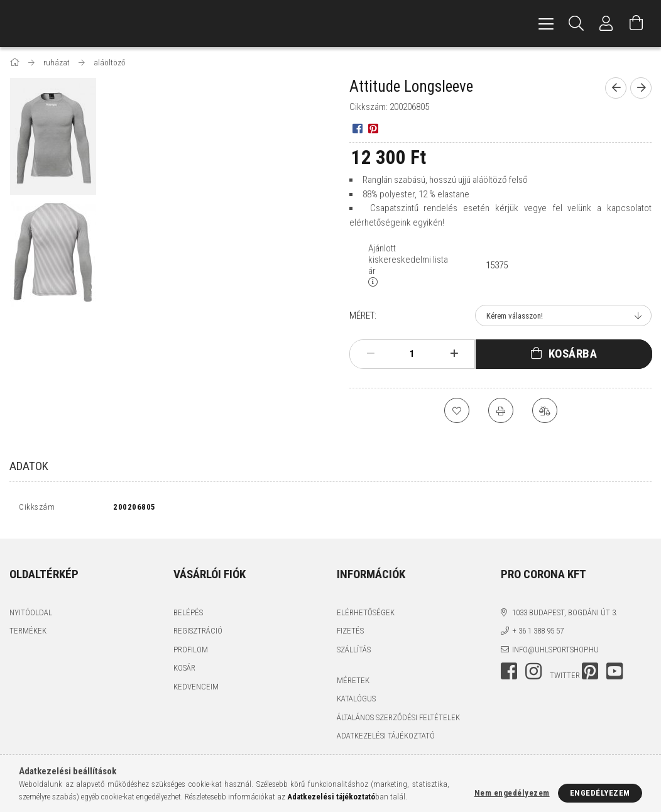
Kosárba (573, 354)
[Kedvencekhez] (457, 410)
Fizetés (350, 634)
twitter (565, 678)
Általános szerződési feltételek (398, 720)
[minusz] (371, 354)
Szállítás (354, 652)
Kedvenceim (196, 689)
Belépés (188, 615)
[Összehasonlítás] (545, 410)
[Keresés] (576, 24)
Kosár (184, 671)
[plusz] (454, 354)
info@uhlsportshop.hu (555, 652)
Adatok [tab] (29, 466)
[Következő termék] (641, 88)
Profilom (191, 652)
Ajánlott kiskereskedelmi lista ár (408, 260)
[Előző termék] (616, 88)
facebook (509, 674)
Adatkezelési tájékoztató (386, 739)
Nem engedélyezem (512, 793)
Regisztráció (198, 634)
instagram (533, 674)
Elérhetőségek (366, 615)
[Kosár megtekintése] (636, 24)
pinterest (590, 674)
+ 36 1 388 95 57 (538, 634)
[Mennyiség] (412, 354)
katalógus (356, 702)
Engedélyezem (600, 793)
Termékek (28, 634)
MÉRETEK (353, 683)
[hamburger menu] (546, 24)
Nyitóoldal (31, 615)
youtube (615, 674)
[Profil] (606, 24)
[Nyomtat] (501, 410)
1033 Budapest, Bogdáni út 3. (565, 615)
